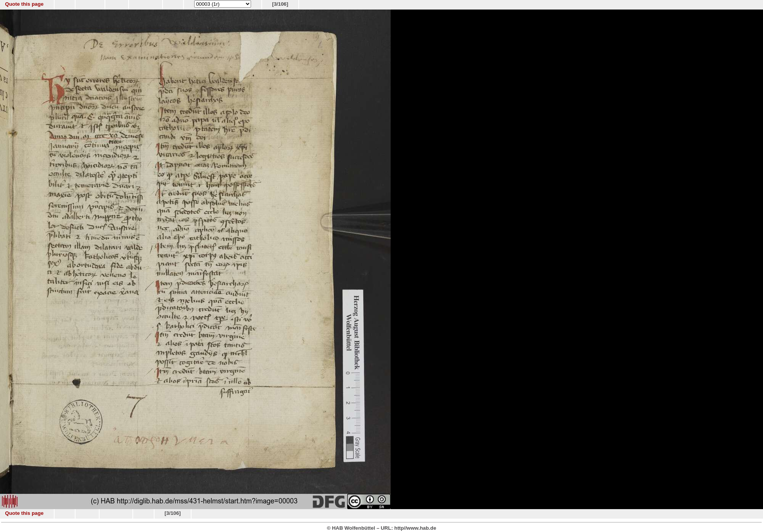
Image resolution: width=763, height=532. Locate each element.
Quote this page (24, 4)
